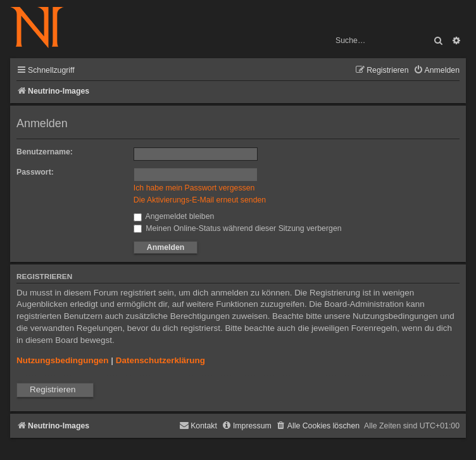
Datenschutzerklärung (160, 360)
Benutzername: (45, 152)
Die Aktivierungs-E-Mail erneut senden (200, 200)
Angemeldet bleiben (174, 216)
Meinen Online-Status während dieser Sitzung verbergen (238, 228)
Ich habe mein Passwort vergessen (194, 188)
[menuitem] (436, 71)
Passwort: (35, 172)
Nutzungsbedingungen (63, 360)
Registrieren (53, 389)
